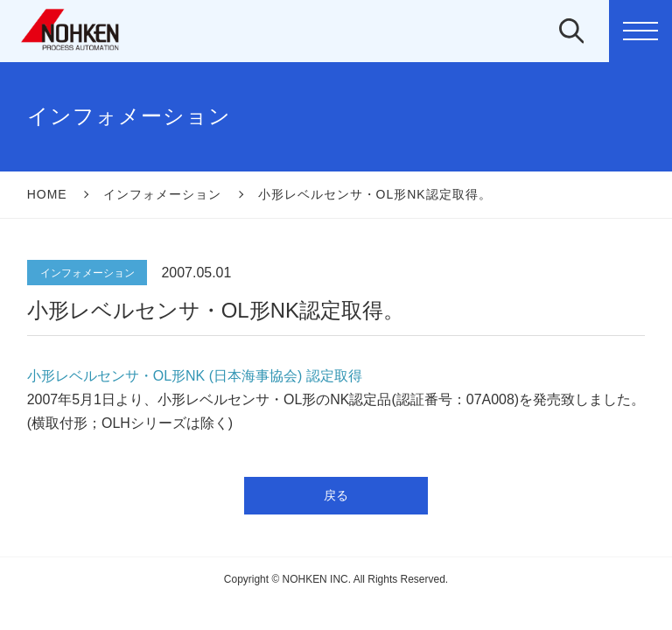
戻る (336, 495)
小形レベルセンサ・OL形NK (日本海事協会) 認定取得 (195, 376)
